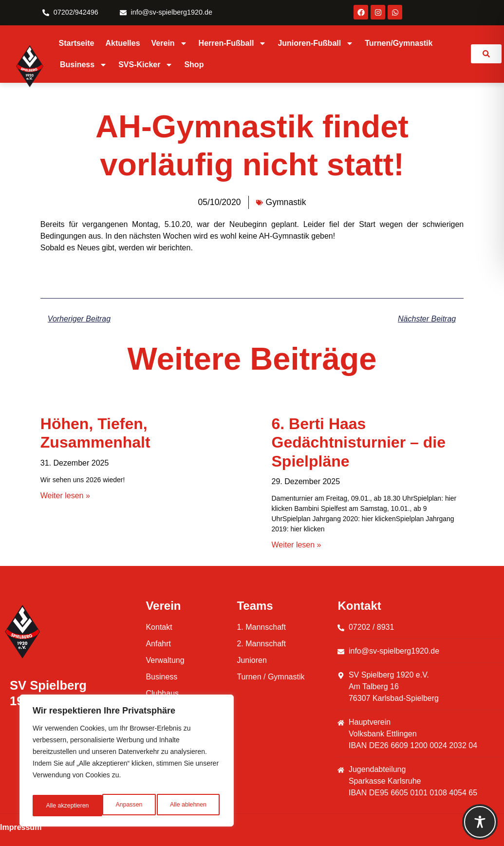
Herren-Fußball (233, 43)
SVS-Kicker (146, 65)
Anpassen (58, 806)
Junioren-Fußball (316, 43)
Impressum (21, 827)
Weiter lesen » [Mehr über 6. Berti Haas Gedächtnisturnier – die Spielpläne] (297, 545)
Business (84, 65)
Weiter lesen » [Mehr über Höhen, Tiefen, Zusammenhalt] (65, 496)
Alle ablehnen (118, 806)
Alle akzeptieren (187, 806)
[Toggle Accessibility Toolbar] (480, 822)
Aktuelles (122, 43)
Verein (169, 43)
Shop (194, 65)
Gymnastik (286, 202)
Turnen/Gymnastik (399, 43)
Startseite (77, 43)
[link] (486, 54)
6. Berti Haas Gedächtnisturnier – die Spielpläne (359, 442)
